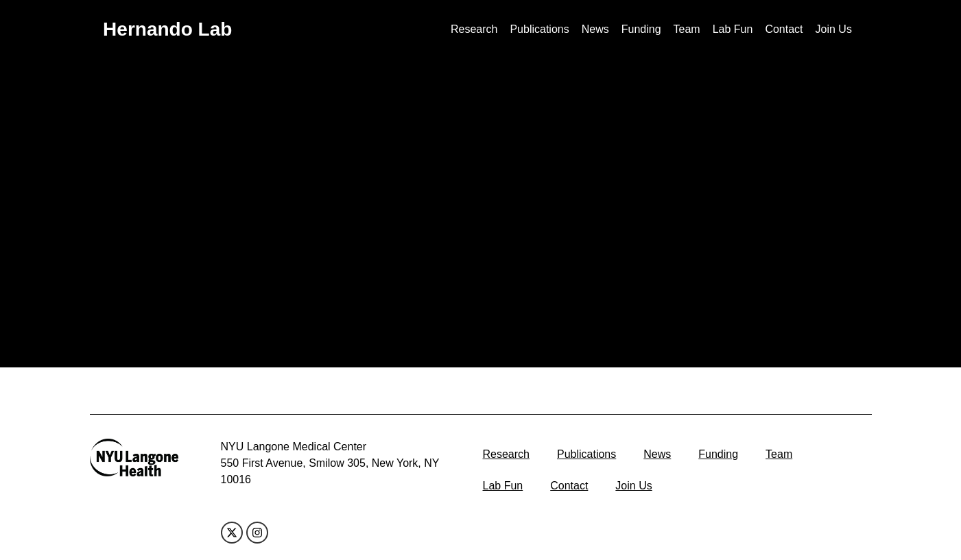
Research (474, 29)
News (595, 29)
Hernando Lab (167, 29)
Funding (641, 29)
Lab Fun (733, 29)
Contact (784, 29)
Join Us (834, 29)
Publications (539, 29)
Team (687, 29)
